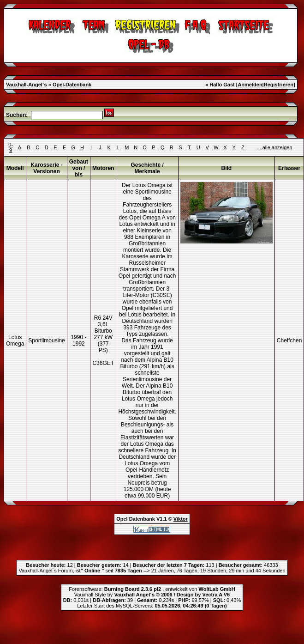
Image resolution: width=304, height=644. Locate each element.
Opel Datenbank (136, 519)
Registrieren (279, 85)
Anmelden (250, 85)
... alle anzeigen (274, 147)
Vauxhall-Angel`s (27, 85)
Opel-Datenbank (72, 85)
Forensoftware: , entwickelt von (152, 589)
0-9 (11, 147)
